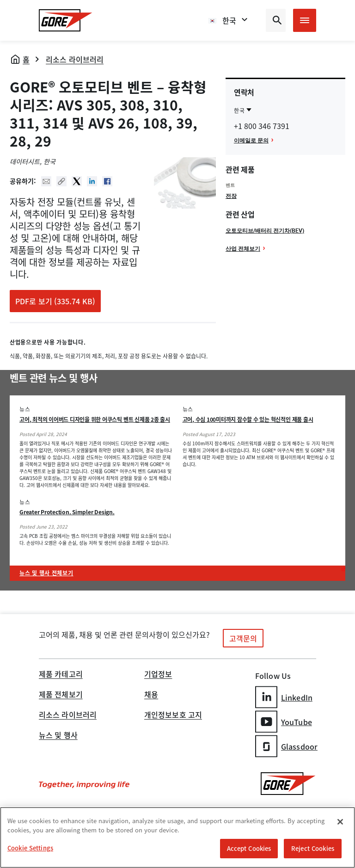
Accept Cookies (249, 849)
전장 (231, 196)
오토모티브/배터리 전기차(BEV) (265, 230)
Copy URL (61, 181)
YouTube (284, 722)
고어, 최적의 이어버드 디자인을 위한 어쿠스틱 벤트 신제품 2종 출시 (95, 419)
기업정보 (158, 675)
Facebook (107, 181)
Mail (46, 181)
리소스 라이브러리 (75, 59)
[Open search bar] (276, 20)
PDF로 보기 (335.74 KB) (55, 301)
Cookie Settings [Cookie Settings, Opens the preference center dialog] (30, 848)
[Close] (340, 822)
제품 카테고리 (61, 675)
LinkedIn (284, 697)
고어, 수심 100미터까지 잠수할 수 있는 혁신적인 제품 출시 (248, 419)
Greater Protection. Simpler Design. (67, 512)
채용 (151, 695)
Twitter (77, 181)
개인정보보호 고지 (173, 715)
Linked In (92, 181)
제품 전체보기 (61, 695)
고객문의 (243, 638)
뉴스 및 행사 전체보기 (46, 573)
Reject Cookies (313, 849)
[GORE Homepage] (66, 20)
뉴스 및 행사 (58, 736)
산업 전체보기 (243, 248)
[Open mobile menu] (305, 20)
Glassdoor (286, 746)
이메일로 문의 (251, 140)
